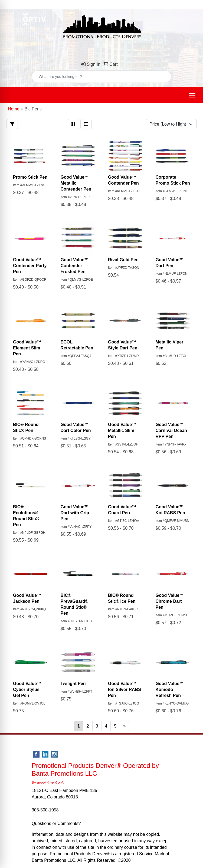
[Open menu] (192, 95)
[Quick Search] (96, 77)
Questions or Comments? (56, 823)
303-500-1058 (45, 810)
